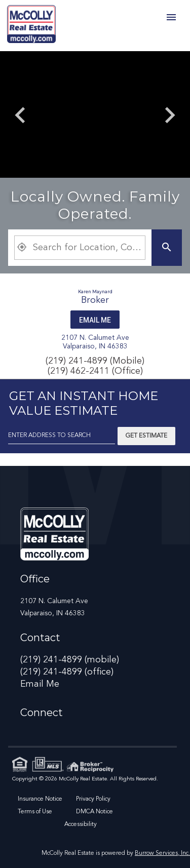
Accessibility (81, 824)
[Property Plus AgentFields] (80, 248)
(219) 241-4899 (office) (67, 672)
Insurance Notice (40, 799)
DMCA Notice (94, 812)
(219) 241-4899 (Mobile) (95, 361)
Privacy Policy (93, 799)
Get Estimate (146, 436)
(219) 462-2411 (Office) (95, 371)
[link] (31, 26)
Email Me (95, 320)
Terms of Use (35, 812)
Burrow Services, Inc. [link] (162, 853)
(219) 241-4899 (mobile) (70, 660)
